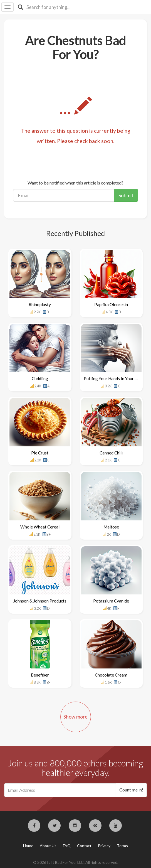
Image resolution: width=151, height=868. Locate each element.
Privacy (104, 846)
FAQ (67, 846)
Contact (84, 846)
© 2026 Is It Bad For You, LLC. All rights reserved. (76, 862)
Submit (126, 195)
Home (28, 846)
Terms (122, 846)
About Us (48, 846)
